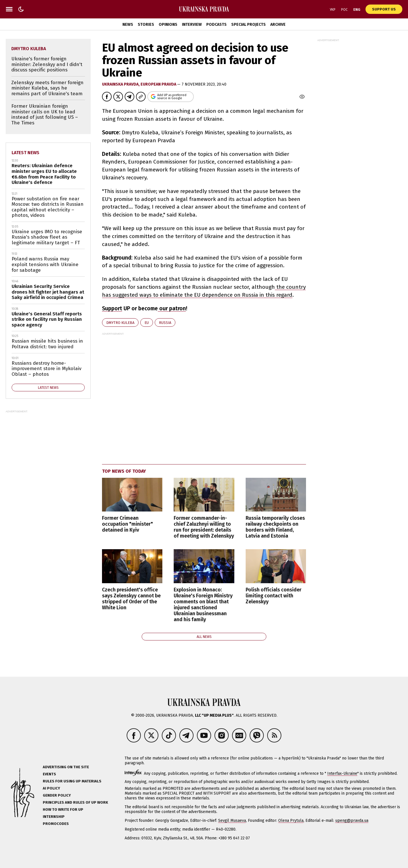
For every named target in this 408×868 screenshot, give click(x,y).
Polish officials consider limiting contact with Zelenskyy (274, 596)
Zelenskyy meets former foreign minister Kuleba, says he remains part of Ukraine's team (47, 88)
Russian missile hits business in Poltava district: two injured (47, 344)
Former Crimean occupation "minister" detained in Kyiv (127, 524)
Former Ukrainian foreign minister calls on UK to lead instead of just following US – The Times (45, 114)
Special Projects (248, 25)
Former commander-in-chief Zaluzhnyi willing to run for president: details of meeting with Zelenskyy (204, 527)
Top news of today (124, 471)
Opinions (168, 25)
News (128, 25)
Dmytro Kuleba (120, 323)
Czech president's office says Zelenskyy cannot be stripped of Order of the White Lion (131, 599)
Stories (146, 25)
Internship (54, 817)
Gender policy (57, 795)
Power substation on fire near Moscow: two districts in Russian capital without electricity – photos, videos (48, 207)
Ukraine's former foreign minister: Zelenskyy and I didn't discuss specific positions (47, 64)
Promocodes (56, 824)
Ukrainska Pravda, (121, 84)
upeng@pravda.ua (352, 821)
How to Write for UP (63, 809)
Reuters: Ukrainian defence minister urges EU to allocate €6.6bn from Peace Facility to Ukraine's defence (44, 174)
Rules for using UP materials (72, 781)
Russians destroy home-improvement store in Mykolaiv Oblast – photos (46, 369)
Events (49, 774)
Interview (192, 25)
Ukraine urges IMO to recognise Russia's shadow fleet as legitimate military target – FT (47, 237)
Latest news (25, 153)
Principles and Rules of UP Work (75, 802)
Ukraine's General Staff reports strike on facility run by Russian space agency (47, 319)
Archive (278, 25)
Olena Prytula (291, 821)
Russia (165, 323)
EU (147, 323)
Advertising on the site (66, 767)
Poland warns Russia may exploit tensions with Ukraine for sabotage (45, 264)
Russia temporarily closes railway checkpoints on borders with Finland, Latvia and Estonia (275, 527)
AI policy (51, 788)
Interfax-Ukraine (342, 773)
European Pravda (159, 84)
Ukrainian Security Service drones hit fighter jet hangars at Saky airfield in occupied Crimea (48, 292)
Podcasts (216, 25)
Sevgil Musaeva (232, 821)
